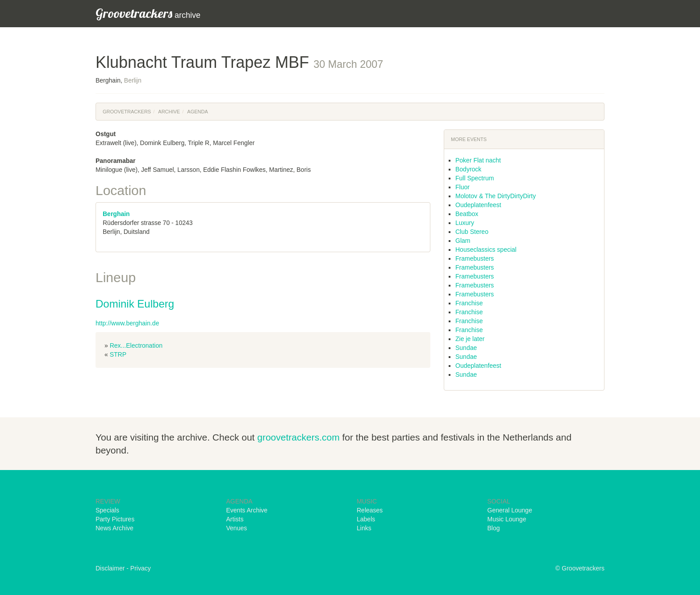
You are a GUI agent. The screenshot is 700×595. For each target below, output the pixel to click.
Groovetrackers (127, 112)
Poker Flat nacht (478, 160)
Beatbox (467, 214)
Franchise (469, 303)
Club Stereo (472, 232)
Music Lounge (507, 519)
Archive (169, 112)
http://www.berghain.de (127, 323)
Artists (235, 519)
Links (364, 528)
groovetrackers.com (298, 437)
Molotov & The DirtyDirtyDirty (496, 196)
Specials (107, 510)
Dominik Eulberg (135, 304)
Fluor (462, 187)
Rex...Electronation (136, 345)
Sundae (466, 348)
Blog (494, 528)
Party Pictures (115, 519)
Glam (463, 241)
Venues (237, 528)
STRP (118, 354)
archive (148, 13)
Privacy (141, 568)
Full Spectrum (475, 178)
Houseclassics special (486, 250)
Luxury (465, 223)
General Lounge (510, 510)
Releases (370, 510)
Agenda (197, 112)
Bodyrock (468, 169)
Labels (366, 519)
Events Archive (247, 510)
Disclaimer (110, 568)
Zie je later (470, 339)
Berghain (116, 214)
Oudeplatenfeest (478, 205)
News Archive (115, 528)
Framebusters (475, 258)
